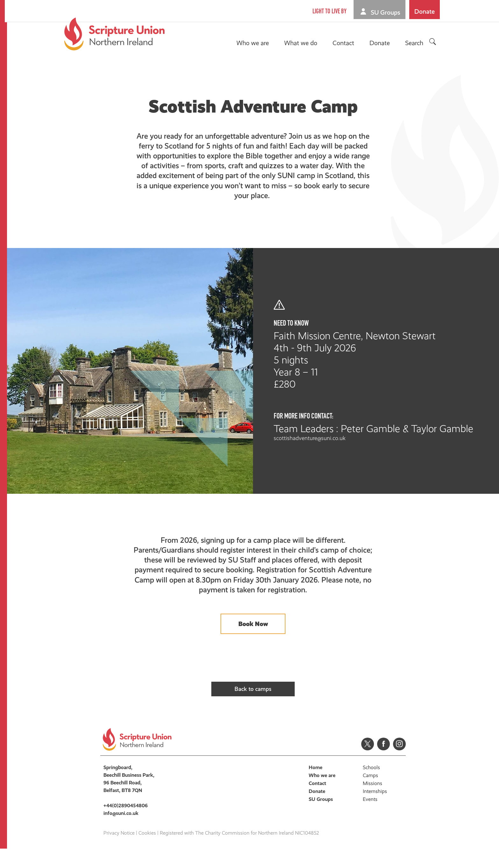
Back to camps (253, 702)
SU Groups (387, 12)
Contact (344, 43)
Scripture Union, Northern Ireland (115, 34)
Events (370, 819)
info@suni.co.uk (121, 833)
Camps (370, 795)
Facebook (383, 763)
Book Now (253, 632)
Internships (375, 811)
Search (415, 43)
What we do (302, 43)
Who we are (254, 43)
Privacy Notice (119, 852)
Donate (425, 11)
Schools (371, 787)
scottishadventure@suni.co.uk (336, 438)
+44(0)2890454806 (126, 825)
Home (316, 787)
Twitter (368, 763)
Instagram (399, 763)
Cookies (147, 852)
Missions (372, 803)
